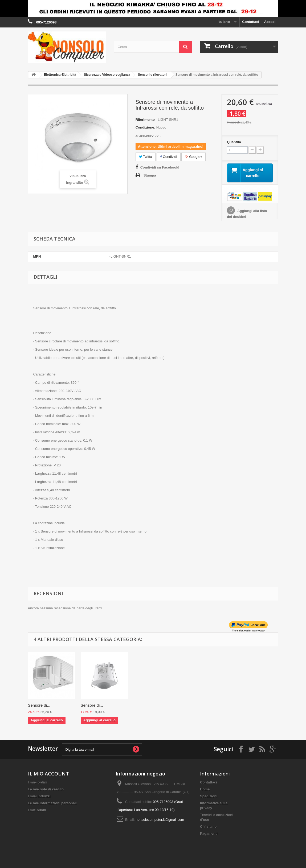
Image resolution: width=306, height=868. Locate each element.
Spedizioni (209, 797)
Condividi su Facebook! (160, 167)
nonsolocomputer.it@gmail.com (160, 820)
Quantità (234, 142)
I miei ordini (38, 783)
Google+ (193, 157)
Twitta (146, 157)
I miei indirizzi (39, 797)
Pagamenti (209, 834)
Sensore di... (39, 706)
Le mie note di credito (46, 790)
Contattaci (251, 22)
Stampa (150, 175)
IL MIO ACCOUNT (48, 774)
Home (205, 790)
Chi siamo (208, 827)
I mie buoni (37, 811)
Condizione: (145, 127)
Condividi (169, 157)
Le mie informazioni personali (52, 804)
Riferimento (145, 120)
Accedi (270, 22)
